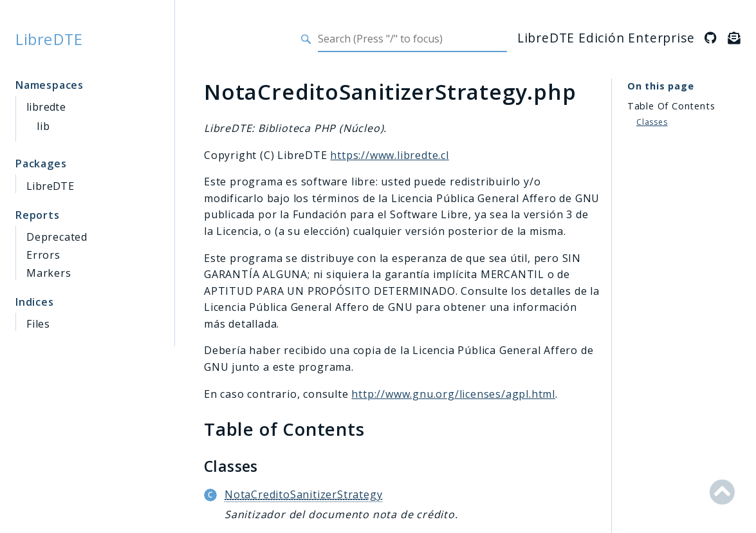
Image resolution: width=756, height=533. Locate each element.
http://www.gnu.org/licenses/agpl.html (453, 394)
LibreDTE (50, 39)
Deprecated (57, 237)
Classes (652, 122)
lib (43, 126)
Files (38, 324)
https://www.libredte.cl (389, 155)
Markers (49, 273)
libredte (46, 107)
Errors (43, 255)
